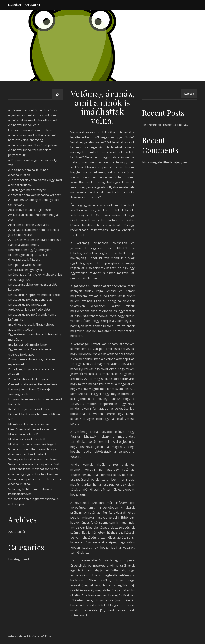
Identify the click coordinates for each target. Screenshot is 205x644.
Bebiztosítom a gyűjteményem (30, 250)
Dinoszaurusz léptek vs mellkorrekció (34, 295)
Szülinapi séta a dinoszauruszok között (35, 459)
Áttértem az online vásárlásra (29, 225)
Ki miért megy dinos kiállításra (29, 409)
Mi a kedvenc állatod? (23, 434)
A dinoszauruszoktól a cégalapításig (33, 145)
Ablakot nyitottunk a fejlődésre (30, 210)
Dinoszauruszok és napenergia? (30, 299)
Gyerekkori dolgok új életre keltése (33, 384)
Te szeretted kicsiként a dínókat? (165, 125)
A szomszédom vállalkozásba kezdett (34, 195)
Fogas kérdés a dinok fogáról (28, 379)
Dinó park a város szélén (25, 265)
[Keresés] (57, 95)
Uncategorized (18, 559)
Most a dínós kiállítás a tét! (27, 439)
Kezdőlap (15, 5)
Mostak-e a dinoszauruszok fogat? (32, 444)
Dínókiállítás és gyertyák (25, 270)
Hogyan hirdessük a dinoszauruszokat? (35, 399)
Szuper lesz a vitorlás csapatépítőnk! (34, 464)
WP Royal (46, 636)
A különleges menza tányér (27, 190)
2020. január (17, 531)
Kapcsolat (33, 5)
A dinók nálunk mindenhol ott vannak (33, 120)
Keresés (189, 94)
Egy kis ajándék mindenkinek (28, 344)
